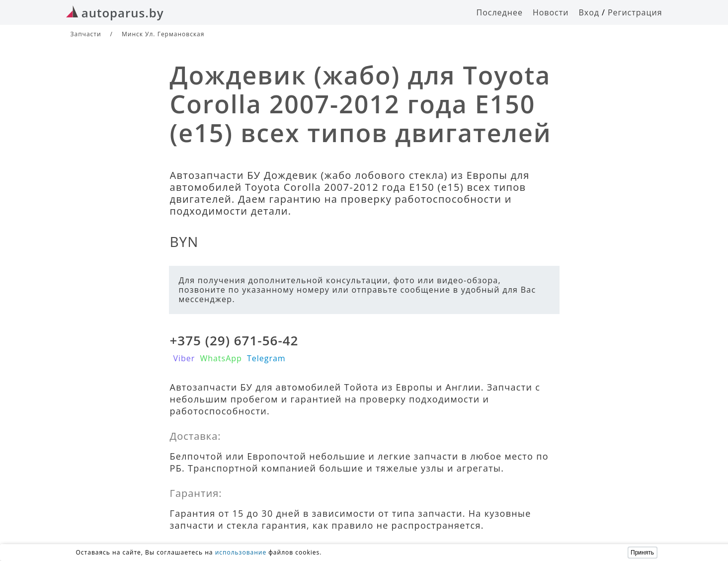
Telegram (266, 358)
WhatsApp (221, 358)
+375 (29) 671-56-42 (234, 340)
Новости (551, 12)
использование (241, 552)
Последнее (500, 12)
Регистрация (635, 12)
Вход (589, 12)
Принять (642, 553)
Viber (184, 358)
